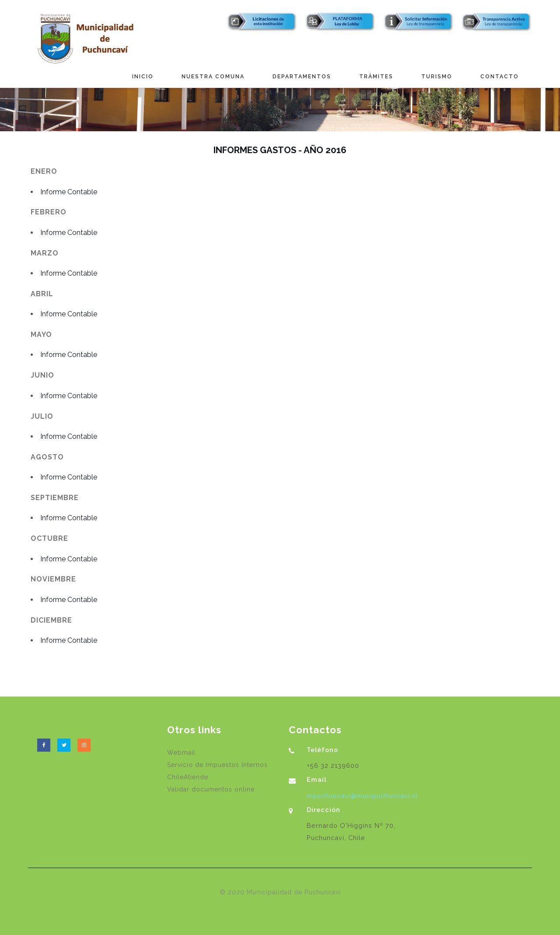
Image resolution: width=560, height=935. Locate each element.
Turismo (437, 77)
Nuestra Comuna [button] (213, 77)
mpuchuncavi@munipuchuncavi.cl (362, 796)
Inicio (143, 77)
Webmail (181, 753)
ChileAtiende (188, 777)
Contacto (500, 77)
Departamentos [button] (302, 77)
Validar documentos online (211, 789)
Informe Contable (69, 192)
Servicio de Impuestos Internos (217, 765)
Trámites (376, 77)
